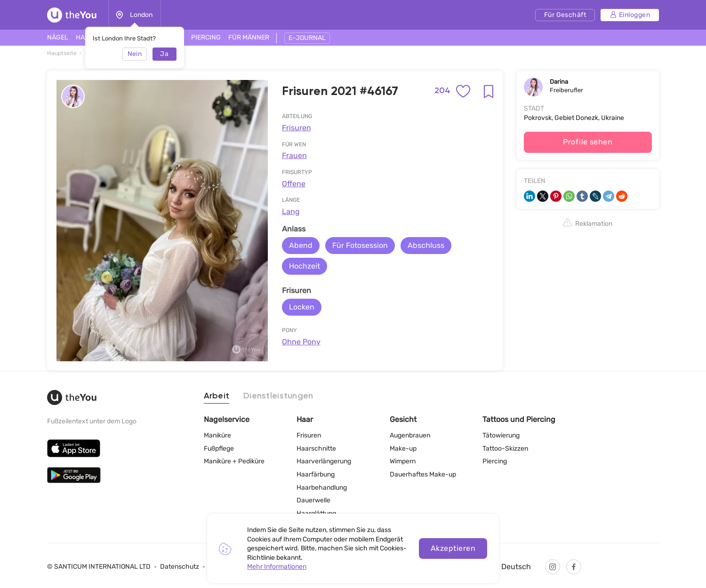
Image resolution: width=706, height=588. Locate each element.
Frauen (294, 155)
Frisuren (297, 128)
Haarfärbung (316, 474)
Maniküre (217, 435)
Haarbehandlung (322, 488)
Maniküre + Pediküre (234, 461)
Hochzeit (305, 266)
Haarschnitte (316, 449)
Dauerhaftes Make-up (423, 474)
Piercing (495, 461)
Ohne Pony (301, 342)
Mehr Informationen (277, 567)
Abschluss (426, 245)
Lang (291, 211)
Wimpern (403, 461)
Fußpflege (219, 449)
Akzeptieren (453, 548)
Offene (294, 184)
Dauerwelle (313, 500)
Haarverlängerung (324, 461)
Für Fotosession (360, 245)
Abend (301, 245)
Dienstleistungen (278, 396)
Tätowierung (501, 435)
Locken (302, 307)
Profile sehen (588, 142)
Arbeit (217, 396)
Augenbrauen (410, 435)
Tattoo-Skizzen (505, 449)
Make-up (403, 449)
